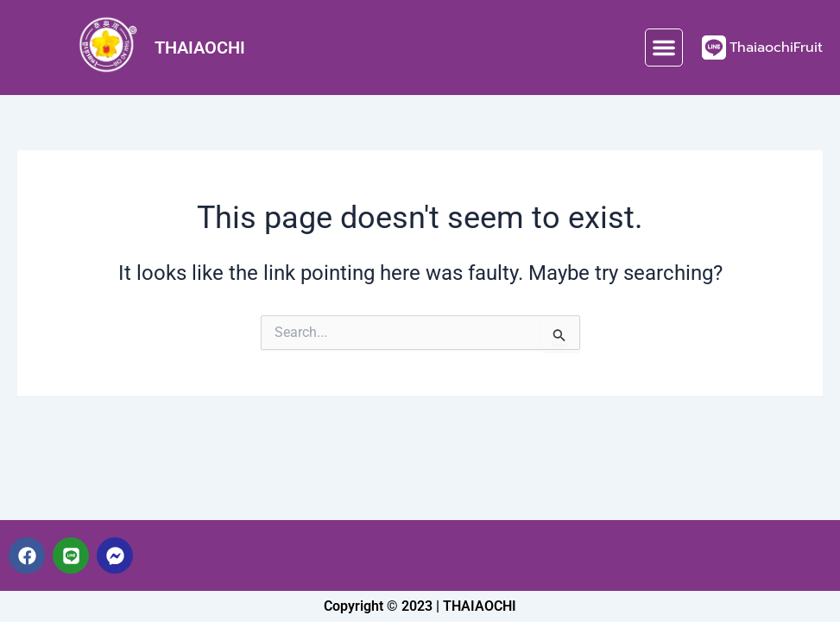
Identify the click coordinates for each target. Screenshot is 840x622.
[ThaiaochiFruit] (714, 48)
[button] (664, 48)
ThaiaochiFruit (776, 48)
